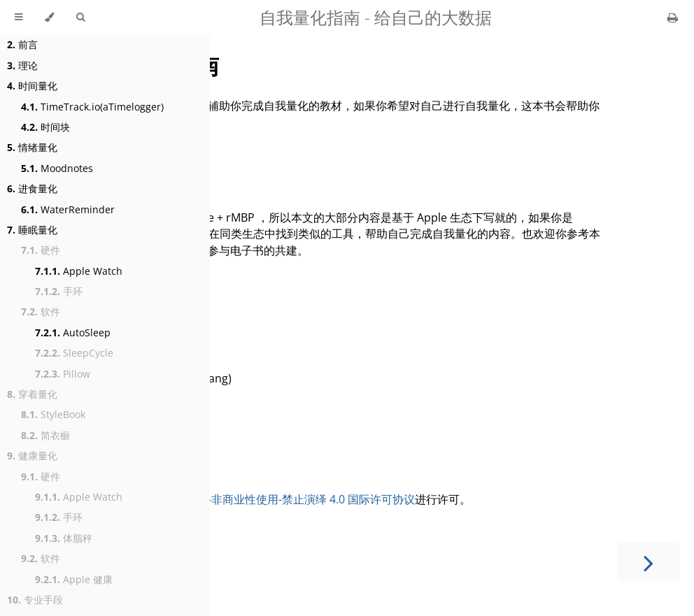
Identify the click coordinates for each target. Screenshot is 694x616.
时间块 (45, 127)
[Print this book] (673, 17)
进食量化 (32, 188)
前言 (22, 44)
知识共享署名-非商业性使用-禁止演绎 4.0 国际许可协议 (278, 499)
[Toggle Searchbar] (80, 17)
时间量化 (32, 86)
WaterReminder (68, 209)
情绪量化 (32, 147)
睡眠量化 (32, 230)
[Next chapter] (649, 562)
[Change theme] (49, 17)
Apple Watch (79, 271)
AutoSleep (73, 332)
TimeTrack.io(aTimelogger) (92, 107)
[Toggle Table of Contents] (19, 17)
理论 (22, 65)
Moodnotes (57, 168)
